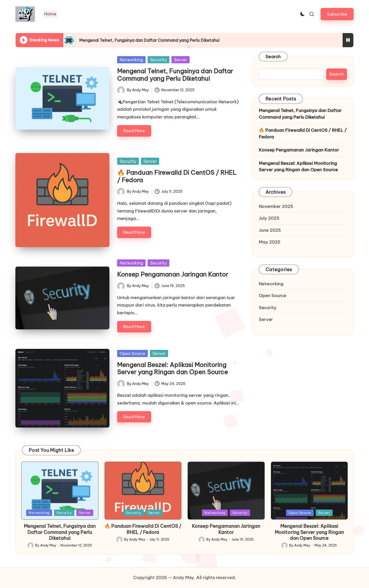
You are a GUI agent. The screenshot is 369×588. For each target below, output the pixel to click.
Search (273, 57)
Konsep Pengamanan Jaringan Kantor (173, 274)
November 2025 (276, 206)
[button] (337, 14)
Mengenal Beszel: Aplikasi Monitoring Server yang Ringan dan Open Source (172, 368)
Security (158, 60)
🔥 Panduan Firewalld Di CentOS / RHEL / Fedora (177, 176)
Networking (131, 60)
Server (181, 60)
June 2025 (270, 230)
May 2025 (270, 242)
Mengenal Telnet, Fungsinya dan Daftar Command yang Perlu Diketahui (149, 40)
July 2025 (269, 218)
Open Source (132, 353)
